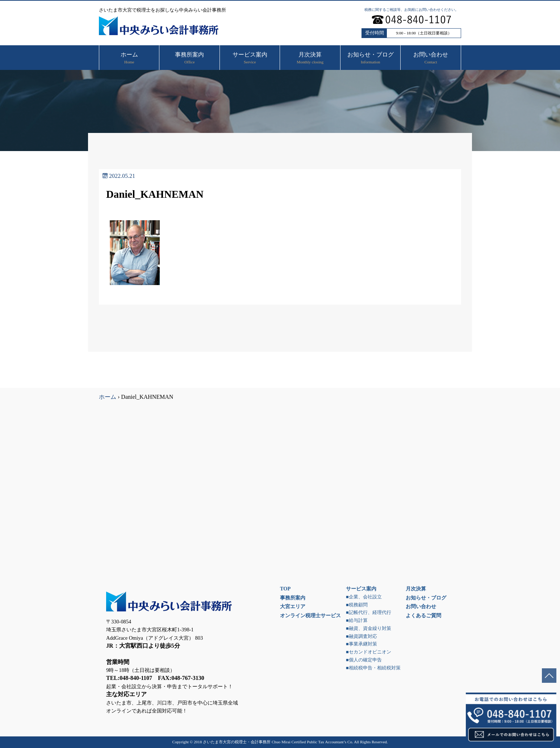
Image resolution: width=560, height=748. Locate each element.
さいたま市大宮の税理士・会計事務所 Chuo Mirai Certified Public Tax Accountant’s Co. (278, 742)
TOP (285, 589)
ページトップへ (549, 676)
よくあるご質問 (423, 615)
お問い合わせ (421, 606)
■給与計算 (357, 620)
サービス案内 (361, 589)
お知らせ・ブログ (426, 598)
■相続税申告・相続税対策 (373, 668)
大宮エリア (293, 606)
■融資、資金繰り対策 (369, 628)
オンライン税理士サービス (310, 615)
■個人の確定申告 (364, 660)
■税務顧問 (357, 605)
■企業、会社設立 (364, 597)
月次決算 (416, 589)
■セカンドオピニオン (369, 652)
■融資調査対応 (362, 636)
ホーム (108, 397)
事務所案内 (293, 598)
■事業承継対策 (362, 644)
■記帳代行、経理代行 (369, 613)
